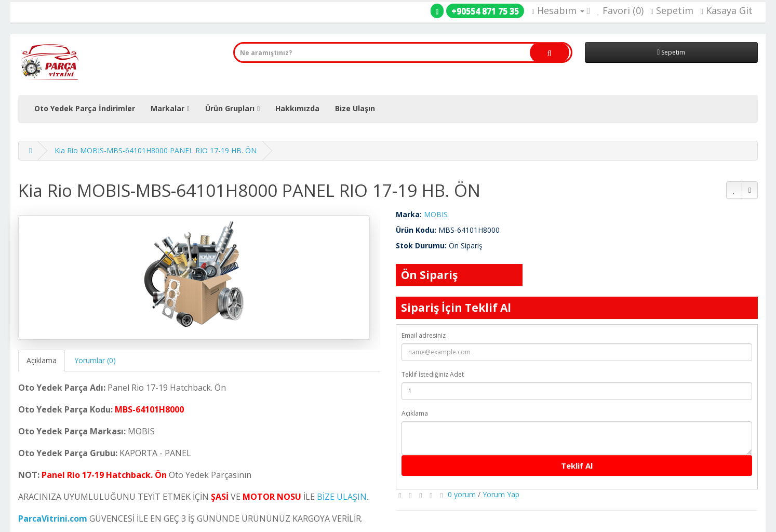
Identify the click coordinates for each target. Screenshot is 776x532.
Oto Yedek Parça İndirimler (85, 108)
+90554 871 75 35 (485, 11)
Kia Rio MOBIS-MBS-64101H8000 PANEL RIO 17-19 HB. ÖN (156, 150)
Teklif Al (577, 465)
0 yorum (462, 494)
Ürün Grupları (230, 108)
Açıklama (42, 360)
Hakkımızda (297, 108)
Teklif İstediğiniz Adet (433, 374)
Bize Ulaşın (355, 108)
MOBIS (436, 214)
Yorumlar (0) (95, 360)
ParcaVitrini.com (53, 518)
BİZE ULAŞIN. (343, 497)
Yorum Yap (501, 494)
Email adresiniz (424, 335)
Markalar (168, 108)
